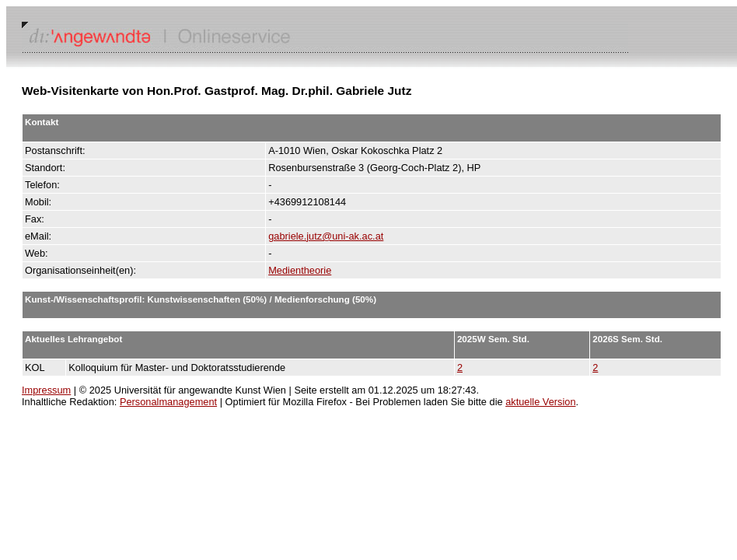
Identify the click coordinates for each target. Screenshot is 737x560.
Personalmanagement (168, 402)
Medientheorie (300, 270)
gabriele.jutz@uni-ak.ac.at (326, 236)
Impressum (46, 390)
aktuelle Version (540, 402)
